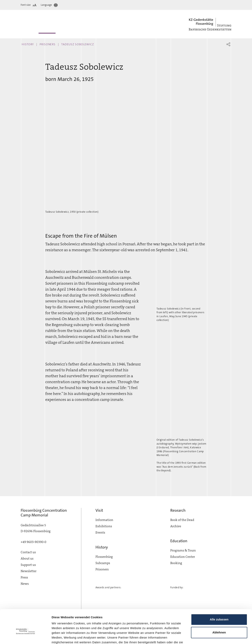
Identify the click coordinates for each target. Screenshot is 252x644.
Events (100, 532)
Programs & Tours (183, 550)
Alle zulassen (219, 598)
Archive (176, 526)
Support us (28, 565)
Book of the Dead (182, 520)
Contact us (28, 552)
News (25, 584)
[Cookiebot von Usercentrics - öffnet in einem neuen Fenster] (25, 636)
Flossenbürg (104, 557)
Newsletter (29, 571)
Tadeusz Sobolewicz (78, 44)
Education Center (183, 557)
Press (24, 577)
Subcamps (103, 563)
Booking (176, 563)
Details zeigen (62, 636)
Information (104, 520)
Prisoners (48, 44)
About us (27, 558)
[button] (228, 44)
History (28, 44)
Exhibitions (104, 526)
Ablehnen (219, 611)
